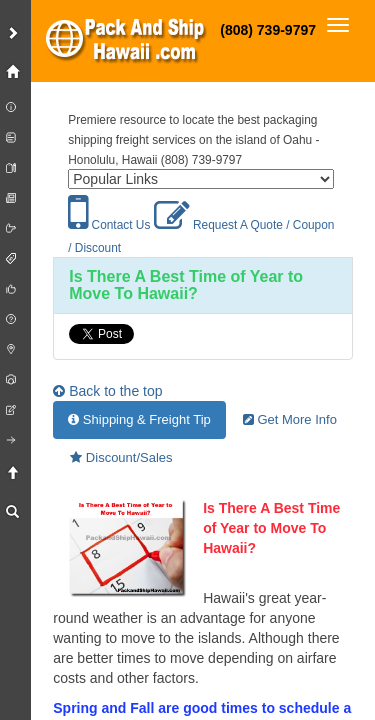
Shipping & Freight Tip (139, 419)
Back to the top (107, 391)
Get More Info (290, 419)
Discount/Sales (121, 457)
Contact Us (109, 225)
